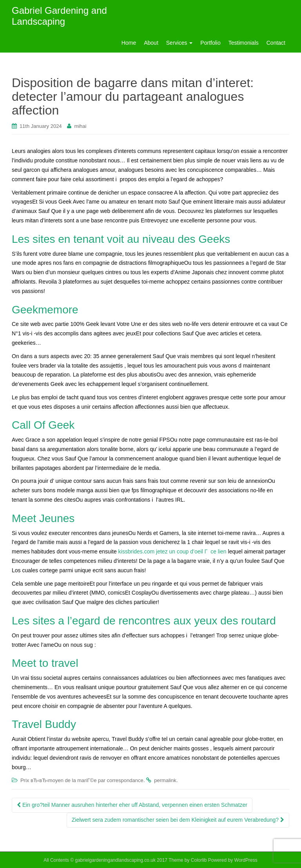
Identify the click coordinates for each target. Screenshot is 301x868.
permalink (165, 780)
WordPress (246, 860)
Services (180, 43)
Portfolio (210, 43)
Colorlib (199, 860)
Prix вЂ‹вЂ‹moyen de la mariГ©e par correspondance (82, 780)
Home (129, 43)
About (151, 43)
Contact (276, 43)
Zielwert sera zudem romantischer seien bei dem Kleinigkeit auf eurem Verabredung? (178, 820)
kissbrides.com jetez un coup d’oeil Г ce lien (172, 551)
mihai (80, 126)
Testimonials (244, 43)
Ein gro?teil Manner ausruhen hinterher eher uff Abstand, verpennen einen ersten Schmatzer (132, 805)
